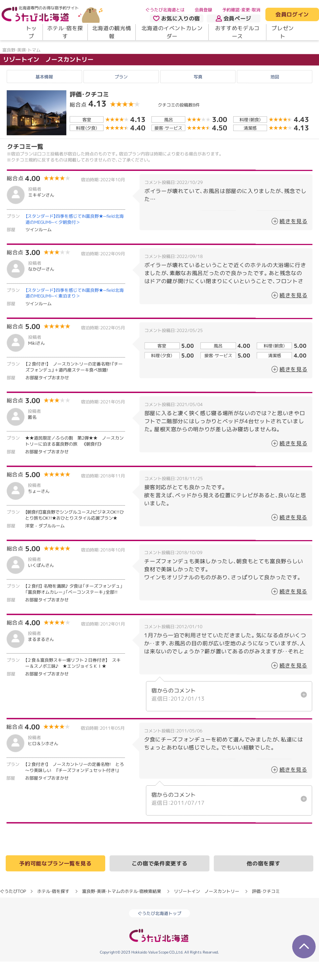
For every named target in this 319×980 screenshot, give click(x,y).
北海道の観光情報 (112, 32)
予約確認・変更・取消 (241, 10)
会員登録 (203, 10)
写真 (198, 95)
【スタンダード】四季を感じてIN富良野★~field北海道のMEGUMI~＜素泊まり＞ (75, 312)
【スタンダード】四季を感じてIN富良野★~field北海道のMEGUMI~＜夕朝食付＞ (75, 238)
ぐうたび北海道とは (165, 10)
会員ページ (234, 18)
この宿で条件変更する (159, 882)
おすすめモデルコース (237, 32)
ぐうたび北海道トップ (159, 932)
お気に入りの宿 (177, 18)
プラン (121, 95)
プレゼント (283, 32)
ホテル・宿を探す (65, 32)
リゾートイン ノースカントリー (48, 78)
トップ (31, 32)
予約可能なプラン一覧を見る (55, 882)
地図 (275, 95)
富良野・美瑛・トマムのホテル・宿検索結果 (122, 910)
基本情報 (44, 95)
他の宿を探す (263, 882)
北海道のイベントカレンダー (172, 32)
